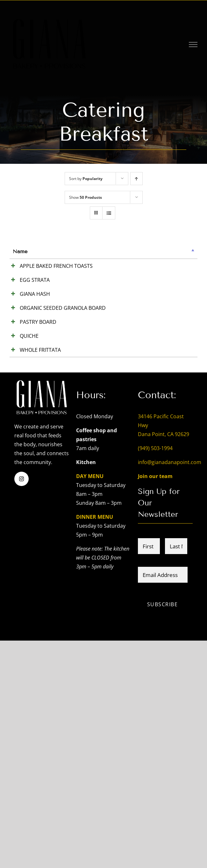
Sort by (86, 179)
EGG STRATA (22, 311)
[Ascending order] (136, 179)
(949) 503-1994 (155, 675)
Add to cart (175, 266)
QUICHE (22, 532)
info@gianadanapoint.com (170, 689)
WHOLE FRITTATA (24, 563)
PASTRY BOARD (22, 478)
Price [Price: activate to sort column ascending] (93, 251)
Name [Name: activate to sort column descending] (20, 251)
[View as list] (109, 213)
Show (86, 197)
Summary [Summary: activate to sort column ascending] (56, 251)
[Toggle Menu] (193, 45)
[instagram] (21, 706)
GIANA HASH (20, 361)
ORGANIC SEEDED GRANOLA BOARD (25, 437)
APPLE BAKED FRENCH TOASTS (22, 279)
